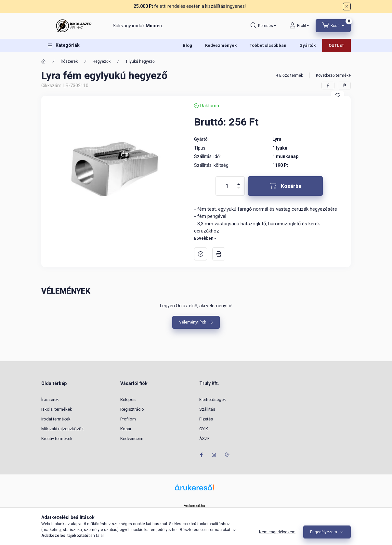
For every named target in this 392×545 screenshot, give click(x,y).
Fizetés (206, 419)
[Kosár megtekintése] (333, 26)
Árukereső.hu (194, 506)
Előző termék (291, 75)
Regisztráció (132, 409)
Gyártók (307, 45)
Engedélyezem (324, 532)
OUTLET (336, 45)
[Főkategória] (44, 61)
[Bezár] (347, 7)
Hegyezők (102, 61)
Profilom (128, 419)
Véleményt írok (193, 322)
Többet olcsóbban (268, 45)
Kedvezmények (221, 45)
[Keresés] (263, 26)
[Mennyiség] (227, 186)
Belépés (128, 399)
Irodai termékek (56, 419)
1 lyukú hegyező (140, 61)
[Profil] (299, 26)
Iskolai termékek (57, 409)
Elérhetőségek (213, 399)
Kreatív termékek (57, 439)
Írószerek (69, 61)
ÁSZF (204, 439)
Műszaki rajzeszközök (63, 429)
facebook (201, 455)
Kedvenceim (132, 439)
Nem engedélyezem (277, 532)
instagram (214, 455)
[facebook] (328, 86)
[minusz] (239, 191)
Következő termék (332, 75)
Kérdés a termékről (201, 254)
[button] (64, 45)
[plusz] (239, 181)
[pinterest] (344, 86)
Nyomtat (219, 254)
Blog (187, 45)
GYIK (204, 429)
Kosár (126, 429)
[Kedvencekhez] (338, 95)
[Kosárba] (285, 186)
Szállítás (207, 409)
